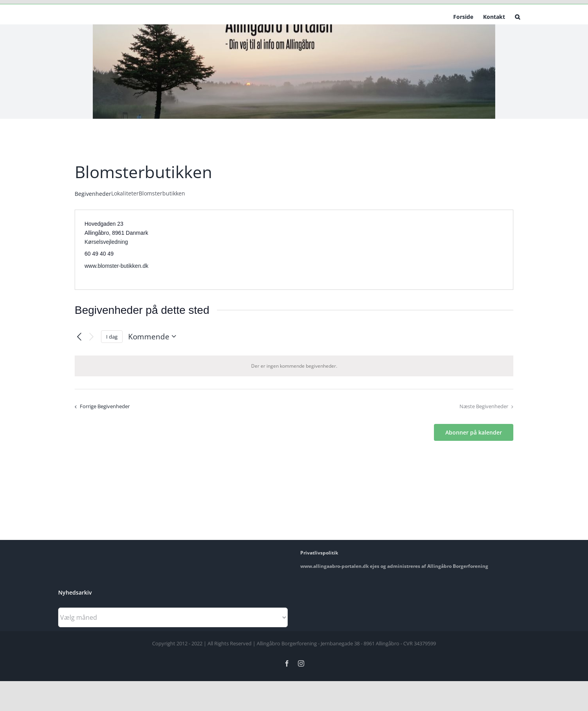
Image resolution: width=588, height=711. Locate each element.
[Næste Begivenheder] (91, 337)
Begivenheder (93, 194)
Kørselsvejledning (106, 242)
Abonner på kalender (474, 432)
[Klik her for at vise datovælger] (154, 336)
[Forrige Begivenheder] (79, 337)
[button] (517, 16)
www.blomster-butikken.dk (117, 266)
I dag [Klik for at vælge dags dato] (112, 337)
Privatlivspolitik (319, 553)
